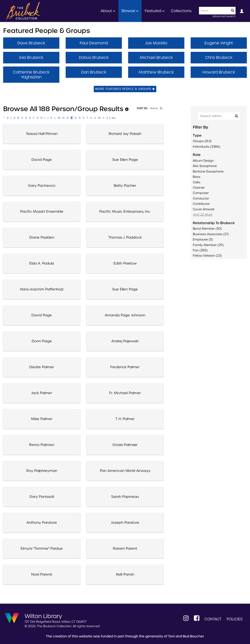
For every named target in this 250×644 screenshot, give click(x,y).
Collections (181, 11)
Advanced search (224, 16)
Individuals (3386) (207, 147)
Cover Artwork (204, 209)
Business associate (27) (211, 234)
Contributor (201, 204)
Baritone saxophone (208, 171)
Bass (197, 177)
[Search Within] (218, 116)
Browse (130, 11)
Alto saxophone (205, 166)
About (108, 11)
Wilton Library (43, 616)
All (114, 118)
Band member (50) (207, 229)
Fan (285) (200, 250)
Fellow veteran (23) (207, 256)
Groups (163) (202, 141)
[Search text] (214, 11)
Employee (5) (203, 239)
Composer (201, 193)
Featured (155, 11)
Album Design (203, 161)
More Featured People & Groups (125, 89)
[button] (161, 108)
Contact (213, 619)
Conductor (201, 198)
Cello (197, 182)
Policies (235, 619)
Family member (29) (208, 245)
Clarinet (199, 188)
